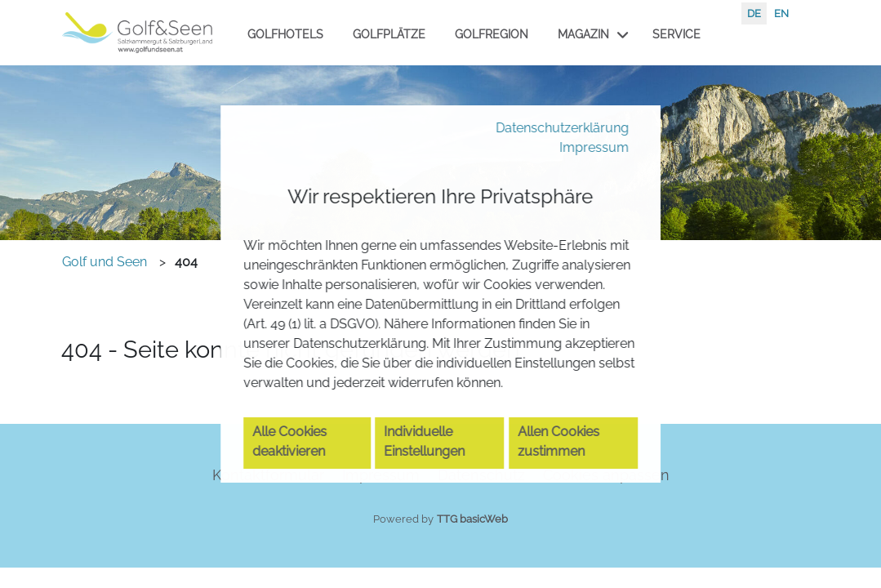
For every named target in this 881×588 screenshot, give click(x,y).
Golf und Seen (105, 262)
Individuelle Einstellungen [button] (433, 472)
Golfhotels (285, 34)
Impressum (588, 117)
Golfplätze (389, 34)
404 (186, 262)
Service (676, 34)
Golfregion (492, 34)
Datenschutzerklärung (550, 95)
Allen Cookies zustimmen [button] (565, 472)
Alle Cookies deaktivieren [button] (298, 472)
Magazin (583, 34)
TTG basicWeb (472, 519)
